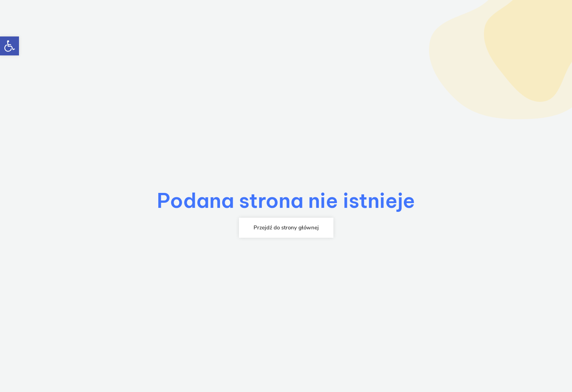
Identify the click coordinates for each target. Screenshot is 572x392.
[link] (9, 46)
